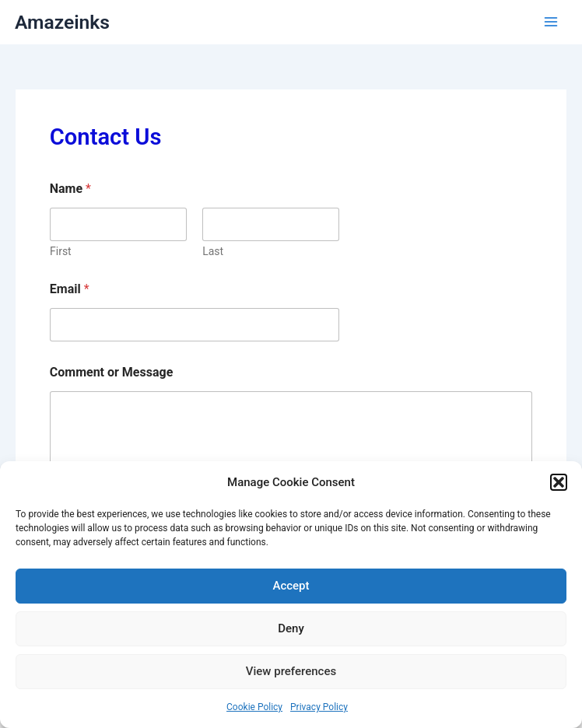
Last (213, 251)
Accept (291, 586)
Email (70, 289)
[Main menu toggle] (551, 22)
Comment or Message (112, 372)
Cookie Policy (254, 707)
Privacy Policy (319, 707)
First (61, 251)
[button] (559, 482)
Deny (291, 628)
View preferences (291, 671)
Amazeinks (62, 22)
